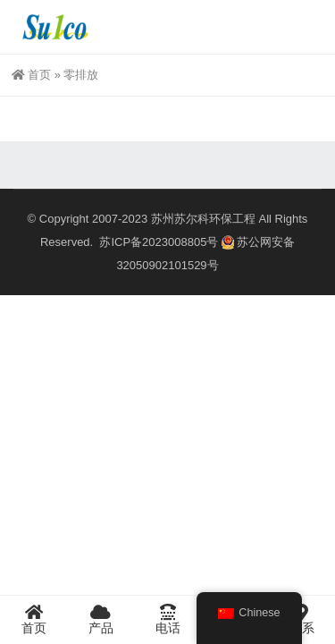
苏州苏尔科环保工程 (203, 219)
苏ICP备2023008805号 (159, 242)
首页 (31, 75)
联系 (301, 619)
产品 (100, 619)
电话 (167, 619)
